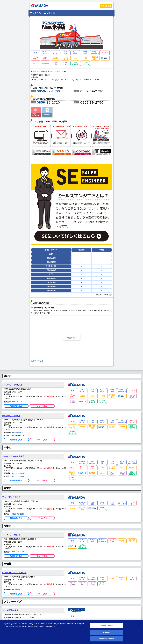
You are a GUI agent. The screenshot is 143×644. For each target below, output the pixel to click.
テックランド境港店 (11, 535)
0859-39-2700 (49, 91)
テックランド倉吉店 (11, 497)
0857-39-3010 (18, 435)
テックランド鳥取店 (11, 416)
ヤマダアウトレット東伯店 (14, 573)
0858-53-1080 (18, 620)
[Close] (139, 633)
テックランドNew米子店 (13, 456)
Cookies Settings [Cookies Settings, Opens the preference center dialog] (107, 627)
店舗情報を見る (16, 406)
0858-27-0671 (18, 589)
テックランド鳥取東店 (12, 385)
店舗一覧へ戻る (106, 6)
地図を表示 (72, 338)
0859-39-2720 (49, 102)
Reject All (106, 634)
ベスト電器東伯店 (10, 610)
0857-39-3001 (18, 433)
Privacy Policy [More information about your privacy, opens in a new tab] (51, 627)
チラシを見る (42, 406)
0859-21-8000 (18, 552)
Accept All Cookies (107, 640)
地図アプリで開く (38, 361)
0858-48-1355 (18, 514)
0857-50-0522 (18, 402)
